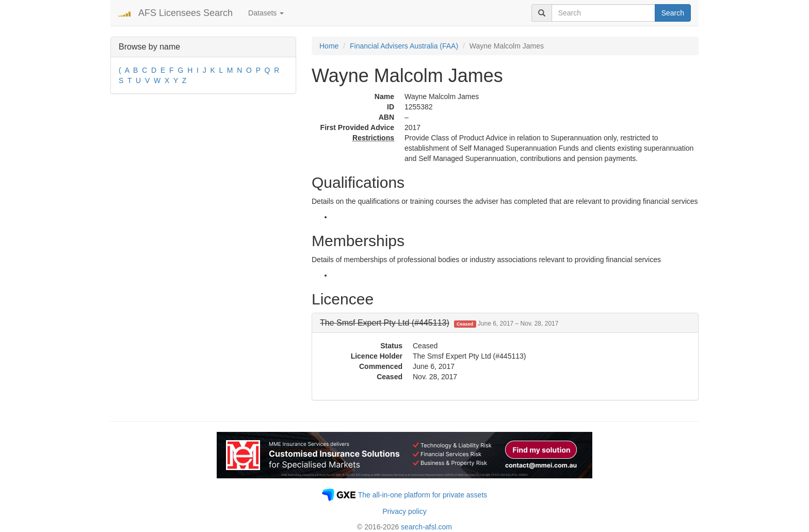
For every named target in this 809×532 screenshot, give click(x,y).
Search (673, 13)
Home (329, 46)
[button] (439, 323)
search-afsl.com (426, 527)
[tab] (505, 323)
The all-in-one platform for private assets (423, 495)
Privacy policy (405, 511)
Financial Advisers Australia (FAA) (404, 46)
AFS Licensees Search (185, 13)
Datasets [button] (266, 13)
